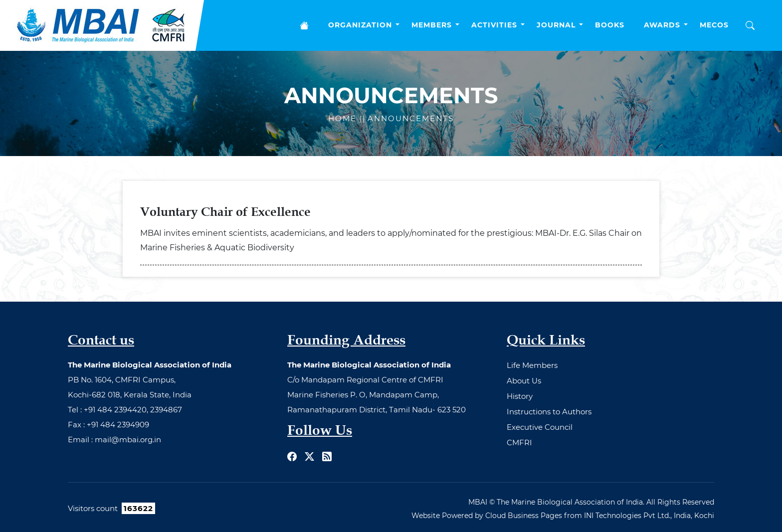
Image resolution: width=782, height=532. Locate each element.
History (520, 396)
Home (344, 118)
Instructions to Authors (549, 412)
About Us (524, 381)
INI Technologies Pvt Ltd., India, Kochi (649, 516)
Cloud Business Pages (524, 516)
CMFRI (519, 443)
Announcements (411, 118)
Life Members (532, 365)
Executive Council (540, 427)
